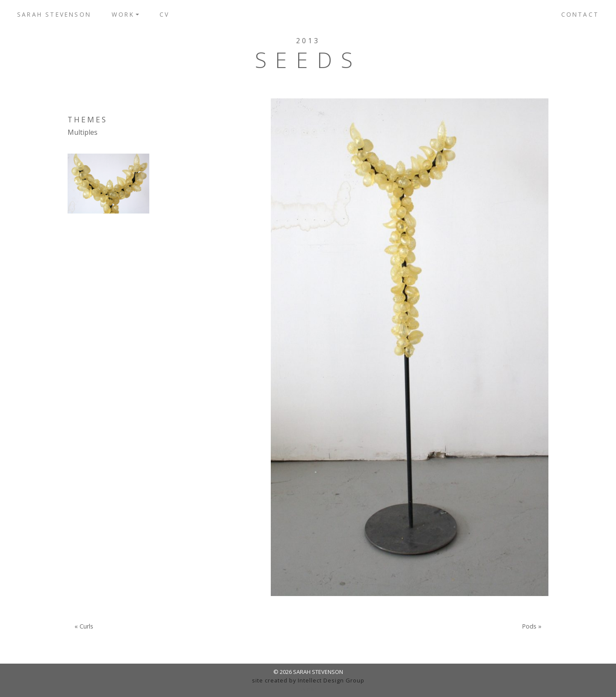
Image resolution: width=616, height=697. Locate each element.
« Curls (84, 626)
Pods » (532, 626)
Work (123, 14)
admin (308, 688)
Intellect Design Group (331, 680)
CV (164, 14)
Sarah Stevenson (54, 14)
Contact (580, 14)
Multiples (83, 132)
